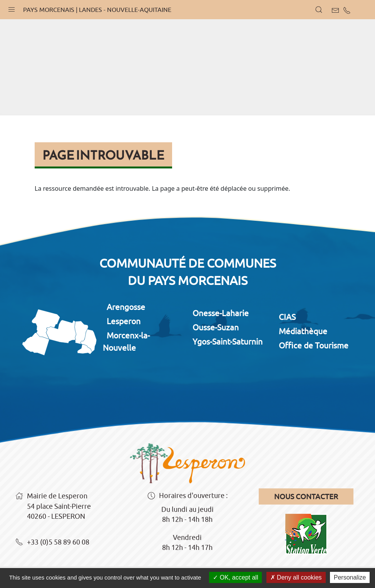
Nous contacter (306, 496)
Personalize (350, 577)
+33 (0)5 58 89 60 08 (52, 543)
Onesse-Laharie (221, 313)
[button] (12, 8)
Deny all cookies (296, 577)
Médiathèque (303, 331)
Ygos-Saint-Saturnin (228, 341)
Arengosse (126, 307)
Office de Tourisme (314, 345)
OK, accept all (235, 577)
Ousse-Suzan (216, 327)
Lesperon (124, 321)
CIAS (287, 317)
